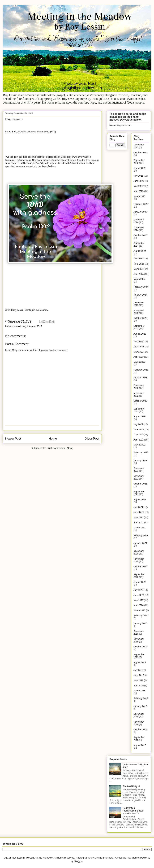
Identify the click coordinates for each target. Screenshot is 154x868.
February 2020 (141, 615)
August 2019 (140, 662)
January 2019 (140, 706)
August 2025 (140, 168)
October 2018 (140, 729)
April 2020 (139, 605)
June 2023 (139, 347)
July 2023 (138, 341)
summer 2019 (34, 326)
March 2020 (139, 610)
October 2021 (140, 484)
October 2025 (140, 153)
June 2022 (139, 429)
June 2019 (139, 675)
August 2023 (140, 334)
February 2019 (141, 698)
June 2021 (139, 512)
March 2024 (139, 279)
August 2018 (140, 745)
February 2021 (141, 535)
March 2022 (139, 445)
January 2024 (140, 295)
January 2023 (140, 378)
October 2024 (140, 235)
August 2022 (140, 417)
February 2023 (141, 370)
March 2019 (139, 690)
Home (53, 438)
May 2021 (138, 517)
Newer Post (13, 438)
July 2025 (138, 176)
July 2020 (138, 590)
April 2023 (139, 357)
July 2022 (138, 424)
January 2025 (140, 212)
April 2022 (139, 440)
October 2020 (140, 567)
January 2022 (140, 460)
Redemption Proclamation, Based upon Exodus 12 (133, 811)
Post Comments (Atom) (60, 448)
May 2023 (138, 352)
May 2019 (138, 680)
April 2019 (139, 685)
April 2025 (139, 191)
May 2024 (138, 269)
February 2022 (141, 453)
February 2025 (141, 204)
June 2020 (139, 595)
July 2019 (138, 670)
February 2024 (141, 287)
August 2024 (140, 251)
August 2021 (140, 499)
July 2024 (138, 259)
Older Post (92, 438)
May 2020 (138, 600)
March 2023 (139, 362)
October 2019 (140, 647)
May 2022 (138, 435)
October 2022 (140, 401)
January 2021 (140, 543)
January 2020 (140, 623)
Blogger (78, 861)
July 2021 (138, 507)
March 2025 (139, 196)
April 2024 (139, 274)
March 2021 (139, 528)
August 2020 (140, 582)
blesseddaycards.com (120, 125)
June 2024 (139, 264)
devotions (20, 326)
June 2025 (139, 181)
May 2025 (138, 186)
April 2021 (139, 523)
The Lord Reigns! (131, 786)
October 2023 (140, 318)
